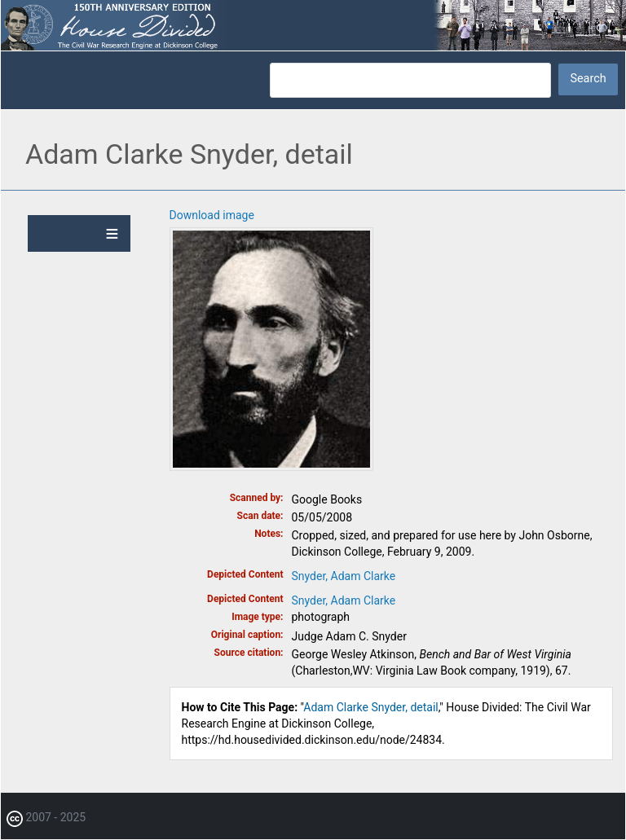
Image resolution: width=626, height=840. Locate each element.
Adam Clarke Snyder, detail (370, 707)
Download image (212, 215)
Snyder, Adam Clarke (344, 576)
